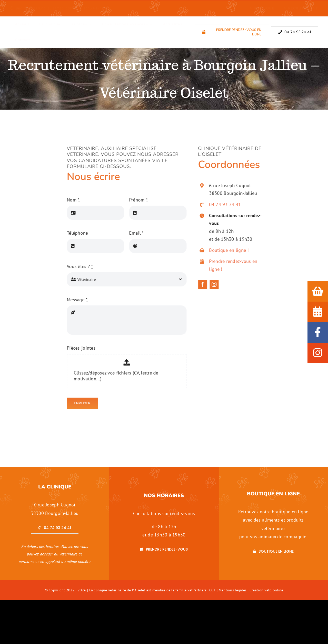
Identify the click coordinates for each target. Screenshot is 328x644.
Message (74, 300)
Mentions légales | (234, 590)
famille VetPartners (191, 590)
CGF (212, 590)
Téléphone (75, 233)
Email (134, 233)
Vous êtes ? (77, 266)
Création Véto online (266, 590)
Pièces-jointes (78, 348)
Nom (70, 200)
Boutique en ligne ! (232, 250)
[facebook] (205, 284)
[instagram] (217, 284)
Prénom (136, 200)
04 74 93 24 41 (228, 204)
